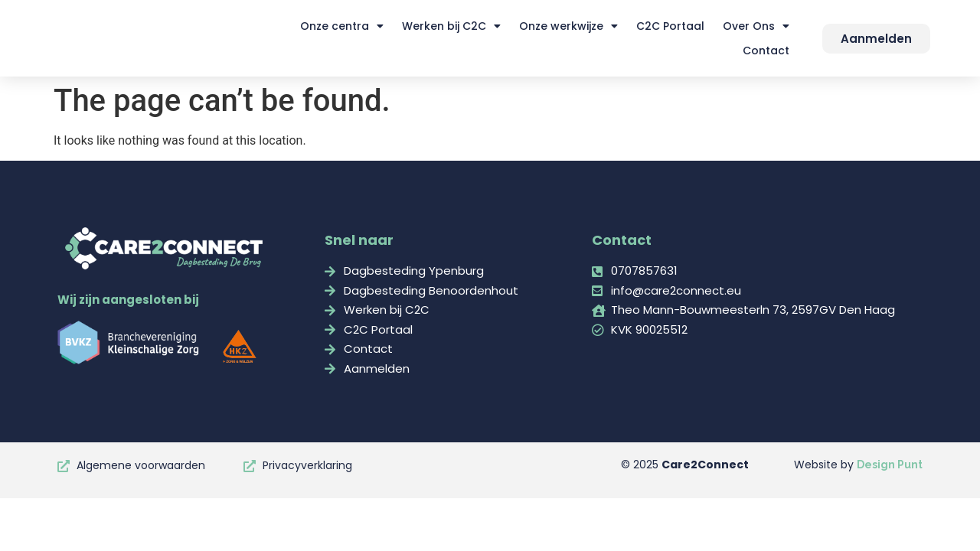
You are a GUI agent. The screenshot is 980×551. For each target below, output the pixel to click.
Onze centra (342, 26)
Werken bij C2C (451, 26)
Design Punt (890, 465)
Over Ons (756, 26)
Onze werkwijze (568, 26)
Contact (766, 51)
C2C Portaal (670, 26)
